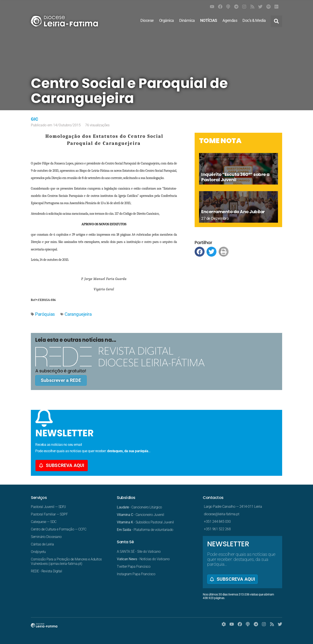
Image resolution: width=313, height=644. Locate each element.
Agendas (230, 21)
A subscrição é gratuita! (61, 371)
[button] (276, 21)
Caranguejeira (78, 314)
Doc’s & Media (254, 21)
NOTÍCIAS (209, 21)
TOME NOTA (220, 141)
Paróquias (45, 314)
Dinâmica (187, 21)
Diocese (147, 21)
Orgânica (167, 21)
